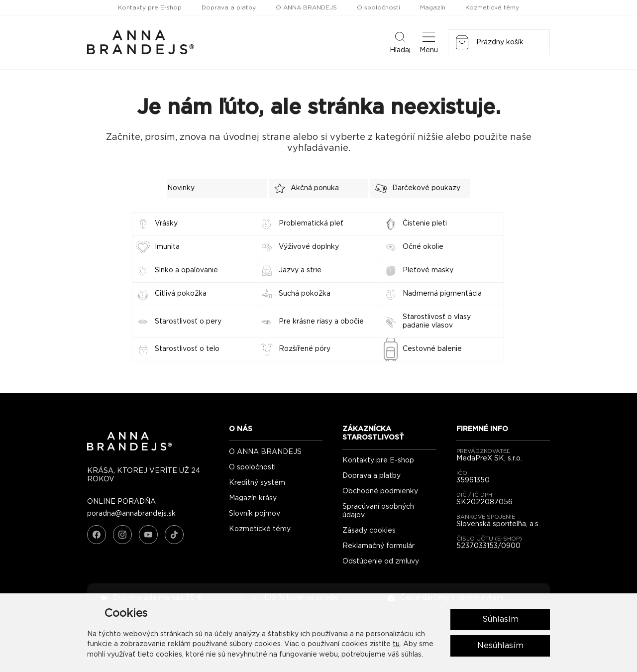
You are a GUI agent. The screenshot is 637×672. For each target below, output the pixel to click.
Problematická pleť (311, 224)
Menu (429, 42)
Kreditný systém (257, 483)
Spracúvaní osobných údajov (378, 511)
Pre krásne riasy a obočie (321, 322)
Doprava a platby (229, 7)
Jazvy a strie (300, 270)
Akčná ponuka (304, 188)
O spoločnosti (378, 7)
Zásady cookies (369, 531)
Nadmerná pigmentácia (442, 294)
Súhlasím (500, 619)
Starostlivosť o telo (187, 349)
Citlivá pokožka (181, 294)
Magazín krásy (253, 498)
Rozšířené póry (305, 349)
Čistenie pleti (425, 224)
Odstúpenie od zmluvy (381, 561)
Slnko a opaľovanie (186, 270)
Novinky (181, 188)
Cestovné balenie (432, 349)
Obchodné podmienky (380, 491)
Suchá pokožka (305, 294)
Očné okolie (423, 247)
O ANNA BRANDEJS (306, 7)
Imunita (167, 247)
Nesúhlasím (500, 646)
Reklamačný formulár (378, 546)
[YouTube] (148, 535)
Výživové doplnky (309, 247)
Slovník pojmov (255, 514)
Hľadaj (400, 42)
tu (396, 644)
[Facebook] (97, 535)
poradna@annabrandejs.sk (131, 514)
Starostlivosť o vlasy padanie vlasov (437, 321)
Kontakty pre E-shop (150, 7)
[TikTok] (174, 535)
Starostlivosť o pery (188, 322)
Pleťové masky (428, 270)
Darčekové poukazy (415, 188)
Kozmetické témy (492, 7)
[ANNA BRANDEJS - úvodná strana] (129, 448)
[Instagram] (122, 535)
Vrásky (166, 224)
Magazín (433, 7)
